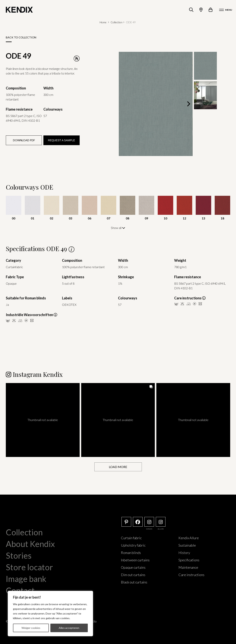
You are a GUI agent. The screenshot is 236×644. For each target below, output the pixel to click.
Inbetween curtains (135, 560)
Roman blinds (131, 552)
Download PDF (24, 140)
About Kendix (30, 543)
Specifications (189, 560)
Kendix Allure (189, 537)
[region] (50, 614)
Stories (19, 555)
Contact (20, 590)
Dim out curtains (133, 574)
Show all (118, 228)
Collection (117, 22)
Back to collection (21, 37)
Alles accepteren (69, 628)
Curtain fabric (131, 537)
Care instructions (191, 574)
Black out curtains (134, 582)
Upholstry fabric (133, 545)
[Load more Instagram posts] (118, 467)
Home (103, 22)
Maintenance (188, 567)
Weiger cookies (31, 628)
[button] (43, 420)
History (184, 552)
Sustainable (187, 545)
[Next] (188, 104)
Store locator (29, 567)
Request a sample (62, 140)
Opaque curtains (133, 567)
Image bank (26, 578)
